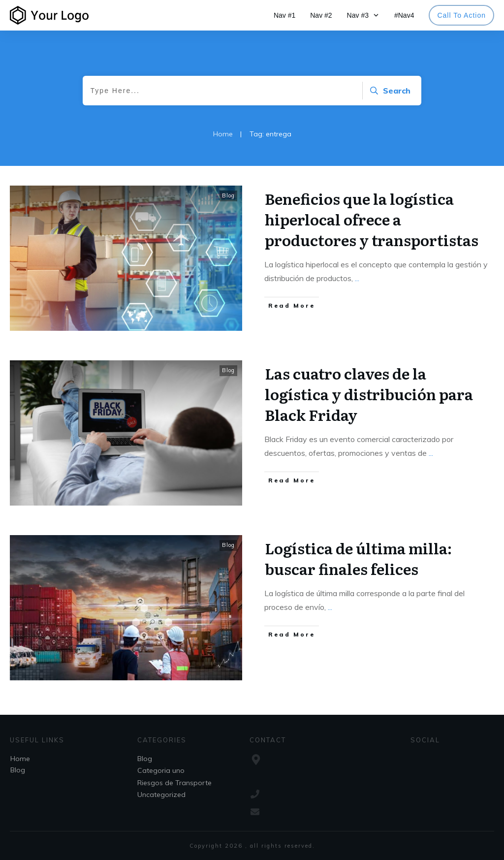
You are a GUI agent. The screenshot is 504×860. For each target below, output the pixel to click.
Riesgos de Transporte (174, 783)
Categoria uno (161, 770)
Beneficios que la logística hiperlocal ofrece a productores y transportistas (372, 219)
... (357, 278)
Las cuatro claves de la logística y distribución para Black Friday (369, 394)
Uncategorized (161, 795)
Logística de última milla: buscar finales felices (358, 558)
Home (20, 759)
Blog (228, 195)
